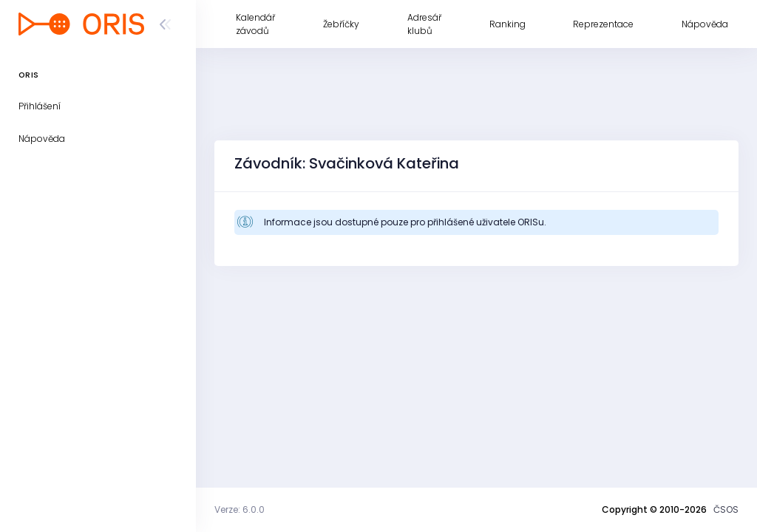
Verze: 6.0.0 (240, 509)
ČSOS (726, 509)
